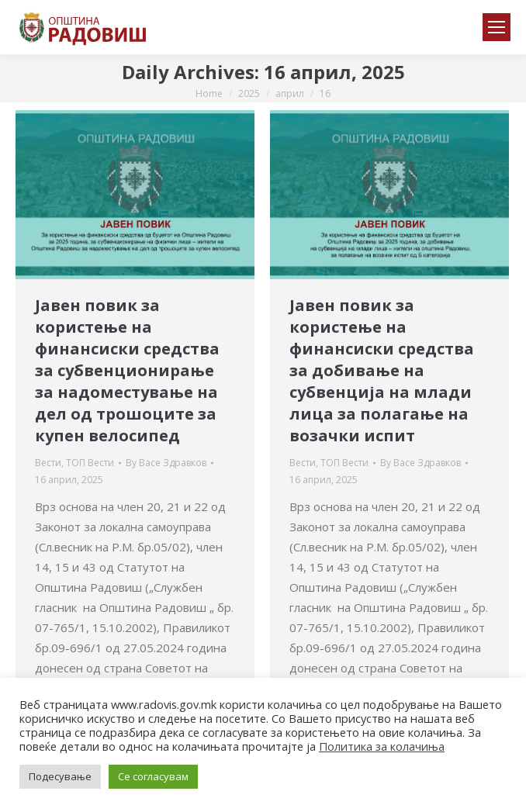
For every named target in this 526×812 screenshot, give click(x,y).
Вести (48, 463)
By (166, 463)
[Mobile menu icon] (497, 27)
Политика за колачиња (382, 746)
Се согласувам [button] (153, 776)
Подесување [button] (60, 776)
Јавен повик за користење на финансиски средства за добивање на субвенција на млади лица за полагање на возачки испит (382, 370)
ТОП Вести (90, 463)
